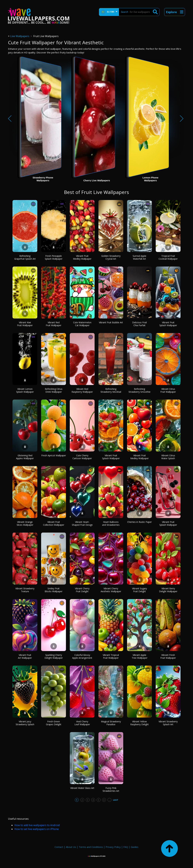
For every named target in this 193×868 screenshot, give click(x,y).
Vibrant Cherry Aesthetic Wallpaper (111, 590)
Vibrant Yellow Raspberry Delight (139, 723)
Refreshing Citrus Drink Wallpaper (54, 390)
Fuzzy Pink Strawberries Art (111, 789)
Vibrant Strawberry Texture (25, 590)
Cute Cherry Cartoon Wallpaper (82, 457)
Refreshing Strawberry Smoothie (139, 390)
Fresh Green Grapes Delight (54, 723)
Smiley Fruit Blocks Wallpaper (54, 590)
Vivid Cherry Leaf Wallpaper (82, 723)
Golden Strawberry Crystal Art (111, 257)
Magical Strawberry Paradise (111, 723)
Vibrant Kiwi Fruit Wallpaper (25, 324)
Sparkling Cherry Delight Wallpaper (54, 656)
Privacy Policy (113, 847)
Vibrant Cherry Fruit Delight (82, 590)
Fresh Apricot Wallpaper (54, 455)
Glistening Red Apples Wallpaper (25, 457)
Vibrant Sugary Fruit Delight (139, 590)
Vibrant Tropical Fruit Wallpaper (111, 656)
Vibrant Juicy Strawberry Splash (25, 723)
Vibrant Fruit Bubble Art (111, 322)
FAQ (126, 847)
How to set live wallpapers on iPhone (37, 829)
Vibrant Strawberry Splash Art (168, 723)
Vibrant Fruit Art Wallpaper (25, 656)
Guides (135, 847)
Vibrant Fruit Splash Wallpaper (168, 324)
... (109, 800)
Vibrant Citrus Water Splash (168, 457)
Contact (59, 847)
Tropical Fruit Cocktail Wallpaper (168, 257)
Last (116, 800)
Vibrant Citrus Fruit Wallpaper (168, 390)
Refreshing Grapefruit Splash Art (25, 257)
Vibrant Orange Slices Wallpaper (25, 523)
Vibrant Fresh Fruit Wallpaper (168, 656)
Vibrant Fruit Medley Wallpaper (82, 257)
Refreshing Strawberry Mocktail (111, 390)
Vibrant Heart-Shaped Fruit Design (82, 523)
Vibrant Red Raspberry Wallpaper (82, 390)
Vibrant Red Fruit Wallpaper (54, 324)
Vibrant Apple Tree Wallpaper (140, 656)
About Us (71, 847)
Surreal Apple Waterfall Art (139, 257)
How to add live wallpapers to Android (37, 825)
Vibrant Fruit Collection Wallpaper (54, 523)
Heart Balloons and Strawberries (111, 523)
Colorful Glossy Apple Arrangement (82, 656)
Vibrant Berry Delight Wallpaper (168, 590)
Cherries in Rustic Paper (139, 522)
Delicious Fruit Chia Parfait (140, 324)
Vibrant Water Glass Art (82, 788)
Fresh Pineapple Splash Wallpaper (54, 257)
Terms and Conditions (91, 847)
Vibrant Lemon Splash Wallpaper (25, 390)
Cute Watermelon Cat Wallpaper (82, 324)
